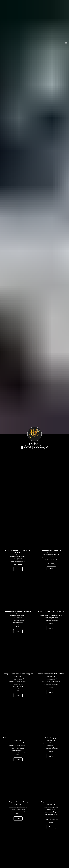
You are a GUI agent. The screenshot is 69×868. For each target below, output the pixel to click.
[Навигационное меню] (66, 43)
